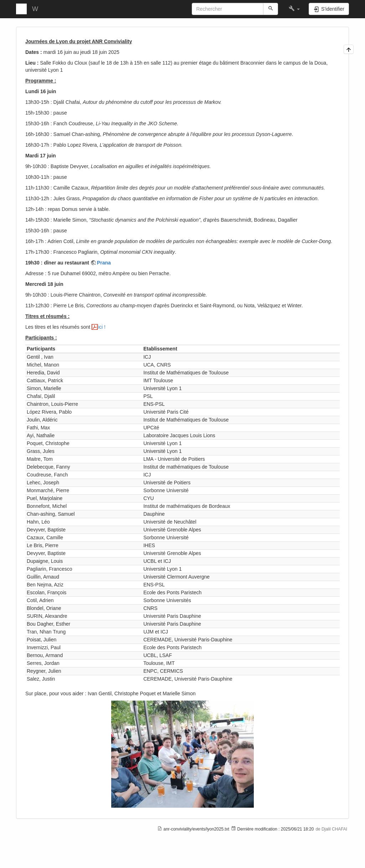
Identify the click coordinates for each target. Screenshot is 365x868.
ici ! (102, 327)
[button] (294, 9)
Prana (104, 263)
